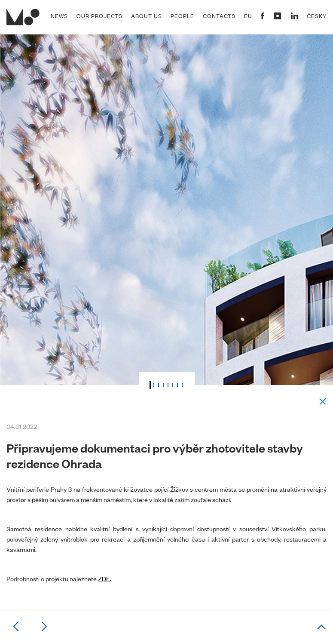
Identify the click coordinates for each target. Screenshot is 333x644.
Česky (317, 16)
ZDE (104, 578)
